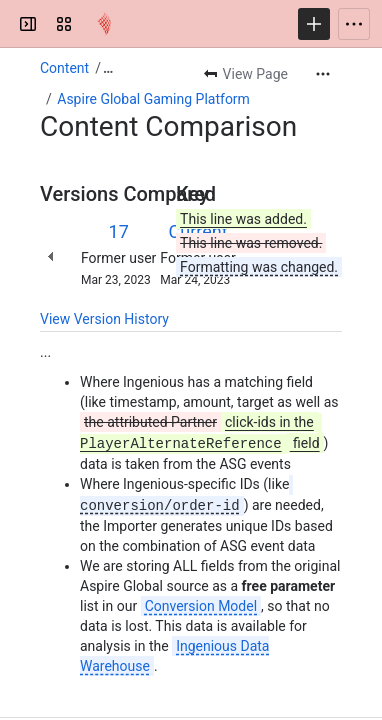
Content (64, 68)
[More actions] (323, 74)
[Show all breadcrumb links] (108, 68)
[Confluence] (104, 24)
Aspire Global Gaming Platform (153, 99)
